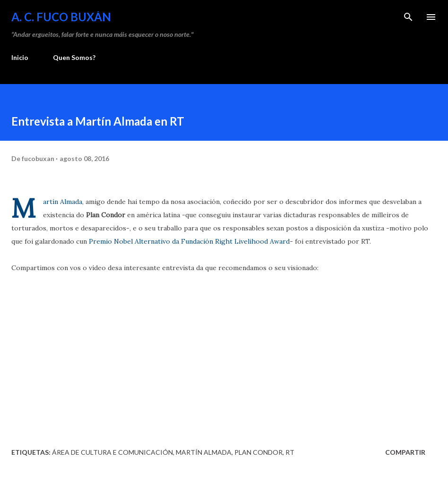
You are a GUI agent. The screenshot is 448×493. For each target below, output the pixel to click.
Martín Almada (63, 202)
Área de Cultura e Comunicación (112, 452)
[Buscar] (408, 17)
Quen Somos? (74, 57)
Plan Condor (258, 452)
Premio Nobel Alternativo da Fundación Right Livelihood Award (189, 241)
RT (290, 452)
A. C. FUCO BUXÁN (61, 17)
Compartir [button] (405, 452)
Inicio (20, 57)
